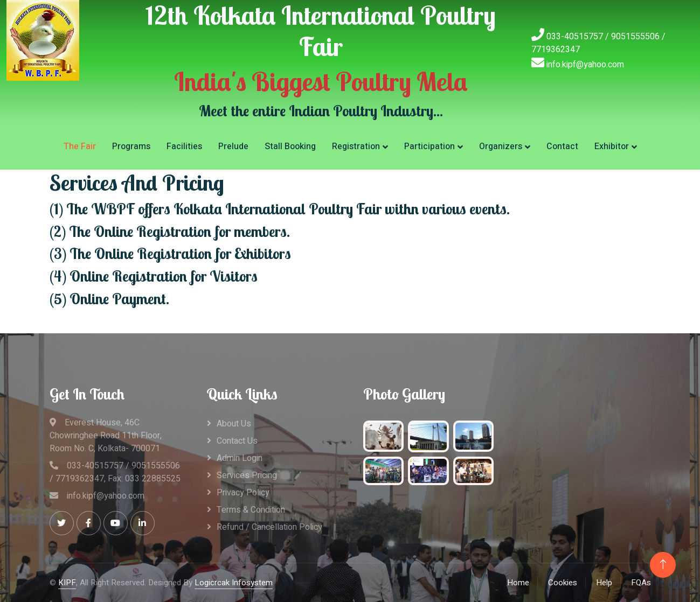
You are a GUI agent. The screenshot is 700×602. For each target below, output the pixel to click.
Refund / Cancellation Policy (269, 527)
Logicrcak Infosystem (234, 583)
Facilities (184, 146)
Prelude (233, 146)
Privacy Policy (243, 493)
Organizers (501, 146)
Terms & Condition (251, 510)
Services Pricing (247, 475)
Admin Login (240, 458)
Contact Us (237, 441)
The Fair (80, 146)
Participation (429, 146)
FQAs (641, 583)
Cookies (563, 583)
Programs (131, 146)
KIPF (67, 583)
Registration (356, 146)
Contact (562, 146)
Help (604, 583)
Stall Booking (290, 146)
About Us (234, 424)
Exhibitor (612, 146)
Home (518, 583)
